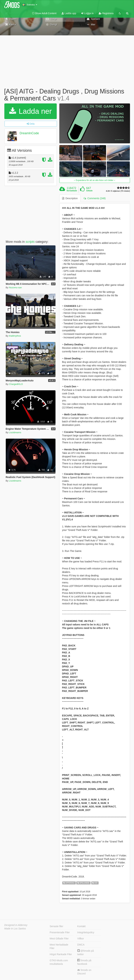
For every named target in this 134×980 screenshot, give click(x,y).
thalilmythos (15, 336)
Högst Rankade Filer (61, 954)
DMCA (81, 945)
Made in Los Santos (15, 929)
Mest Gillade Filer (59, 939)
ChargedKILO (16, 384)
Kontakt (81, 926)
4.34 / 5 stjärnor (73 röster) (118, 191)
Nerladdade (72, 191)
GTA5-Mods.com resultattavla (59, 962)
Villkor (81, 939)
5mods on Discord (84, 972)
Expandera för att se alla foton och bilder (95, 180)
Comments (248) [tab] (95, 198)
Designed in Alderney (16, 925)
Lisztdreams (15, 432)
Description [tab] (70, 198)
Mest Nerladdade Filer (59, 946)
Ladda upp (69, 13)
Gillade (89, 191)
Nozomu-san (15, 287)
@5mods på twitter (86, 952)
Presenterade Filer (60, 932)
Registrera (106, 13)
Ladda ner (31, 111)
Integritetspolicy (86, 932)
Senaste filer (57, 926)
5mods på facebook (84, 962)
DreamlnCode (29, 133)
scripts (30, 242)
